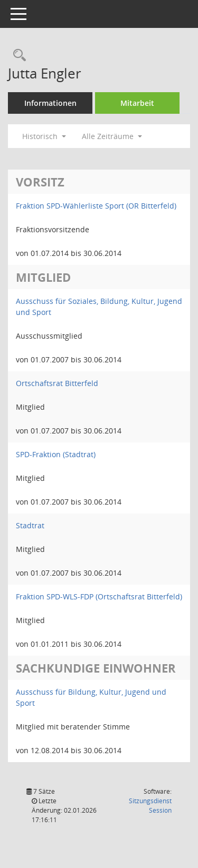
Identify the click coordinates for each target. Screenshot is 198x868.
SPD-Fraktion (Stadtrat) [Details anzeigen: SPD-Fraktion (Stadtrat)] (56, 454)
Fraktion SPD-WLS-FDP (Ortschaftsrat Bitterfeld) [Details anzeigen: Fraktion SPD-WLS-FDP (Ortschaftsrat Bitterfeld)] (99, 596)
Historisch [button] (44, 136)
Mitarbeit (137, 103)
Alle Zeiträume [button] (112, 136)
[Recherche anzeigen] (17, 56)
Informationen (50, 103)
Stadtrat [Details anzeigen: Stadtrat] (30, 525)
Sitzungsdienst (150, 806)
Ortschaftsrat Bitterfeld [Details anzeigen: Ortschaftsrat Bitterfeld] (57, 383)
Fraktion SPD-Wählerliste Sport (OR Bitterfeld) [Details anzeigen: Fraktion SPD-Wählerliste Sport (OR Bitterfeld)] (96, 206)
